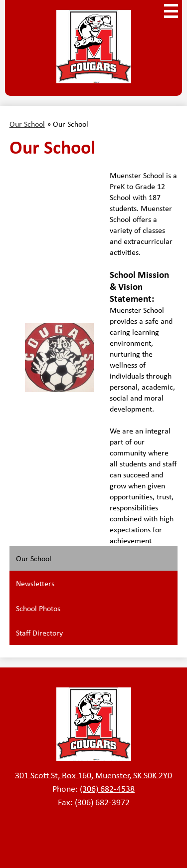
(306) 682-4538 (107, 788)
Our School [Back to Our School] (27, 124)
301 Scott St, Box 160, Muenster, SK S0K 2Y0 (93, 775)
